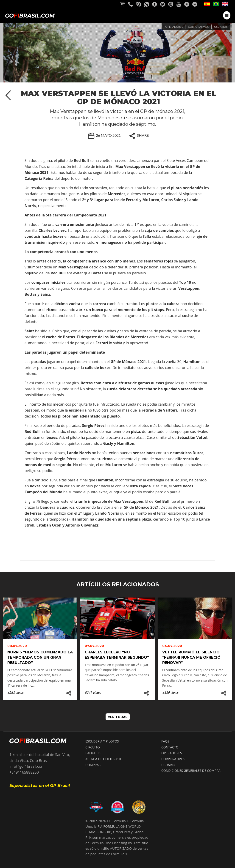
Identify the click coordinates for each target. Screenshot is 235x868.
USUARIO (168, 765)
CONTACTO (170, 747)
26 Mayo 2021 (104, 136)
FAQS (165, 741)
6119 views (170, 692)
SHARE (138, 136)
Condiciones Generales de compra (191, 771)
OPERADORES (172, 753)
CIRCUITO (93, 747)
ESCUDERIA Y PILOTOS (102, 741)
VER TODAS (118, 717)
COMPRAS (93, 765)
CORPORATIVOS (173, 759)
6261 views (15, 692)
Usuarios (221, 27)
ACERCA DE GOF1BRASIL (104, 759)
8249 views (93, 692)
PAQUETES (93, 753)
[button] (18, 53)
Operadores (174, 27)
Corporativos (198, 27)
